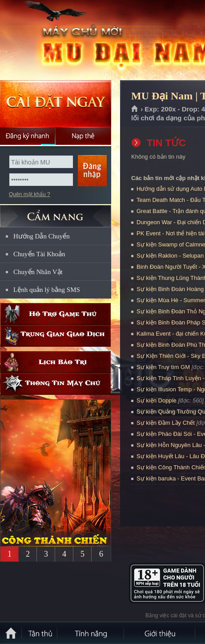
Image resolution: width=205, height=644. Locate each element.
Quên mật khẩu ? (30, 194)
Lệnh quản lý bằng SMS (47, 290)
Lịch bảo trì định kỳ (56, 362)
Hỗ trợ (56, 314)
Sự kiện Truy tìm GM (163, 367)
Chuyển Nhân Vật (38, 272)
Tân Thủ (40, 633)
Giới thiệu (160, 633)
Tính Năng (91, 633)
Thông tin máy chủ (56, 384)
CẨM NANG (56, 212)
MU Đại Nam (64, 41)
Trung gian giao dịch (56, 336)
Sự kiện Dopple (157, 400)
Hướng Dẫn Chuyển (42, 236)
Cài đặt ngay (56, 104)
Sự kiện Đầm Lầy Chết (166, 423)
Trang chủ (135, 109)
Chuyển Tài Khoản (39, 254)
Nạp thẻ (83, 136)
